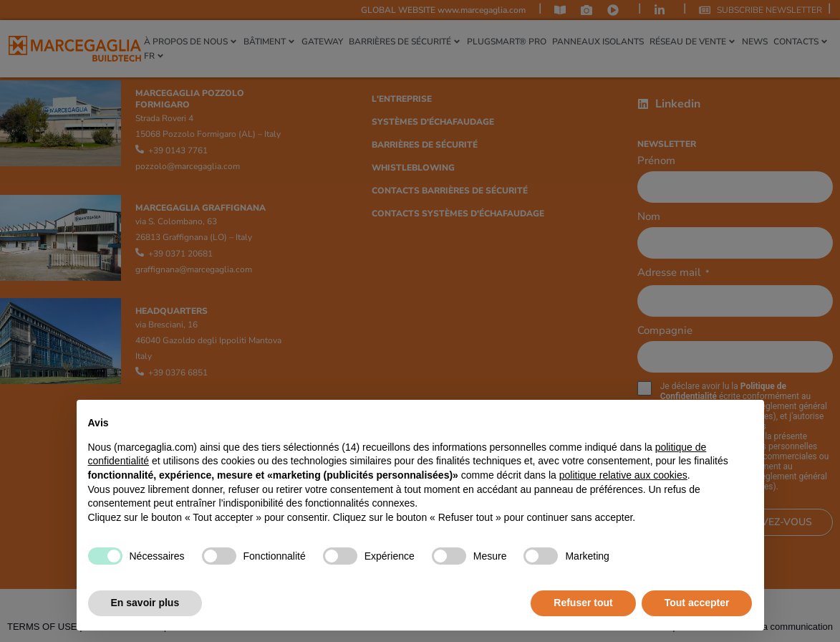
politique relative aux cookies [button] (623, 475)
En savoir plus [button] (145, 603)
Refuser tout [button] (583, 603)
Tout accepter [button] (697, 603)
